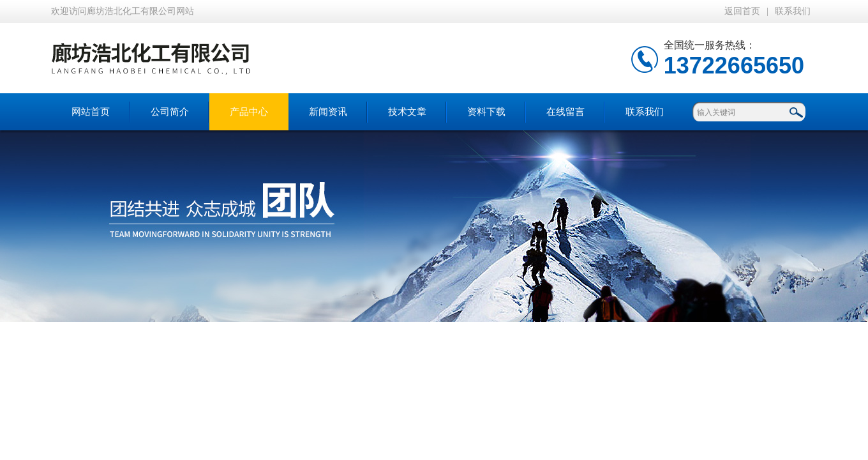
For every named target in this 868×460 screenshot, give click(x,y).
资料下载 (486, 112)
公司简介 (170, 112)
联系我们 (793, 11)
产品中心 (249, 112)
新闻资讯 (328, 112)
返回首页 (742, 11)
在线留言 (565, 112)
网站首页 (91, 112)
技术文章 (407, 112)
